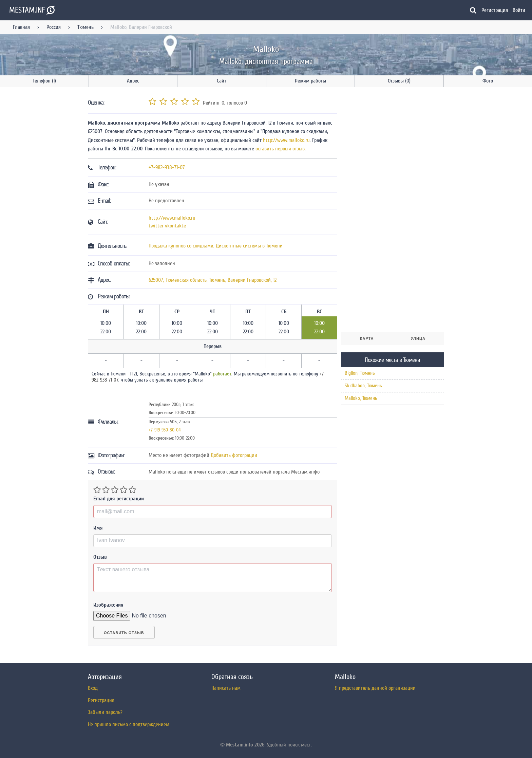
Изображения (108, 605)
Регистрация (495, 10)
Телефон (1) (44, 81)
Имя (98, 528)
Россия (54, 27)
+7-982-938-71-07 (167, 167)
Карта (367, 338)
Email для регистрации (119, 499)
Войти (519, 10)
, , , (213, 280)
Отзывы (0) (399, 81)
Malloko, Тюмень (361, 398)
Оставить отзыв (124, 633)
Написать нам (226, 688)
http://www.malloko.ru (286, 140)
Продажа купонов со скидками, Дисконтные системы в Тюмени (216, 246)
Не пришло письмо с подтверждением (129, 724)
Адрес (133, 81)
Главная (21, 27)
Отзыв (100, 557)
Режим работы (310, 81)
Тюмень (85, 27)
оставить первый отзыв (280, 149)
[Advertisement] (392, 135)
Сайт (222, 81)
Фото (488, 81)
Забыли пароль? (105, 712)
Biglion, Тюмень (360, 373)
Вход (93, 688)
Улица (418, 338)
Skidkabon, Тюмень (363, 386)
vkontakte (175, 226)
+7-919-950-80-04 (165, 430)
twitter (156, 226)
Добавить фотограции (234, 455)
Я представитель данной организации (375, 688)
